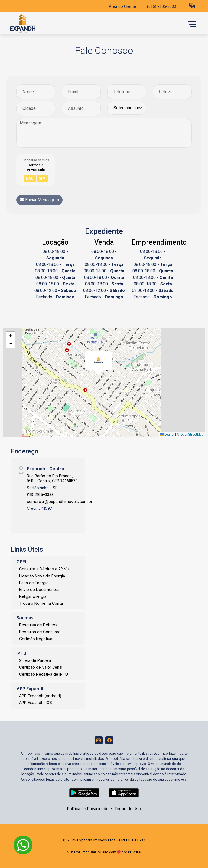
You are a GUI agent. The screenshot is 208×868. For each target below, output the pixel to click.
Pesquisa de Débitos (38, 625)
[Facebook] (109, 740)
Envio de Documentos (39, 589)
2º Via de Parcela (35, 660)
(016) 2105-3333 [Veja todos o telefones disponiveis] (162, 7)
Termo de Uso (128, 809)
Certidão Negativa (36, 639)
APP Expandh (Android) (40, 696)
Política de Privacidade (88, 809)
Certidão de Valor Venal (41, 667)
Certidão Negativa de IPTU (44, 674)
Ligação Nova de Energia (42, 576)
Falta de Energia (34, 583)
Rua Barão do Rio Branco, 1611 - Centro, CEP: (52, 478)
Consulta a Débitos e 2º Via (44, 569)
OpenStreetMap (192, 435)
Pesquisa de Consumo (40, 632)
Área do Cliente (122, 7)
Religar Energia (33, 596)
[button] (192, 6)
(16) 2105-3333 (40, 494)
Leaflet (167, 435)
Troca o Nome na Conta (41, 603)
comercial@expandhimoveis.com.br (60, 502)
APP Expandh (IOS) (36, 703)
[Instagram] (99, 740)
